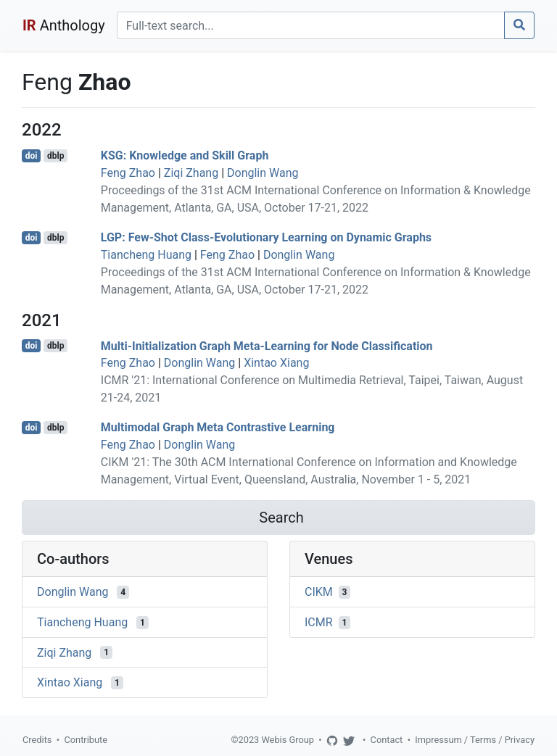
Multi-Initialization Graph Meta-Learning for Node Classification (267, 345)
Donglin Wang (263, 173)
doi (32, 156)
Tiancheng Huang (146, 255)
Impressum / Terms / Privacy (475, 740)
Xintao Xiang (276, 363)
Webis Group (288, 740)
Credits (37, 740)
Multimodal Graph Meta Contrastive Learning (218, 427)
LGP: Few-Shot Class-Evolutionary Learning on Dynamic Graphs (266, 237)
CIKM (319, 592)
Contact (387, 740)
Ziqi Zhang (191, 173)
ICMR (319, 622)
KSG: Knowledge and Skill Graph (185, 155)
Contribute (86, 740)
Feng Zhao (128, 173)
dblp (55, 156)
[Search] (311, 25)
